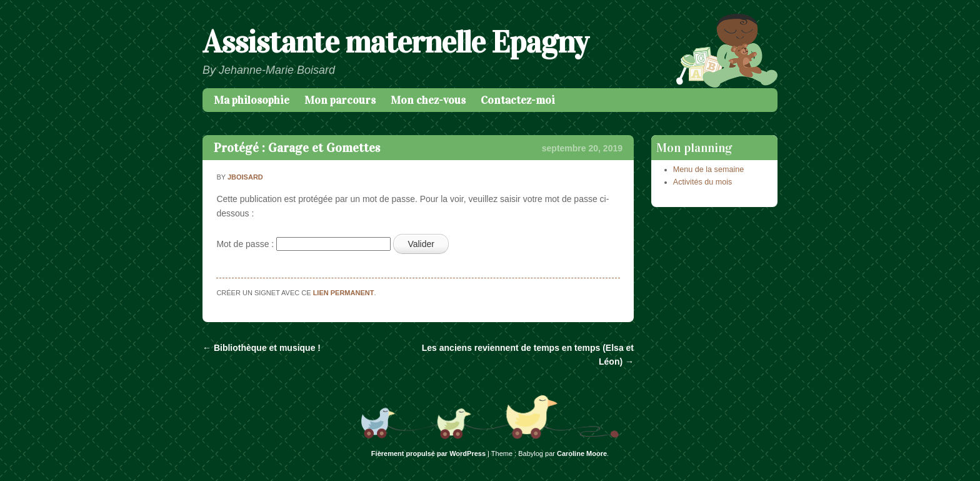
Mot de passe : (303, 244)
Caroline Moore (582, 453)
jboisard (245, 177)
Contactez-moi (518, 100)
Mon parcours (340, 100)
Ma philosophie (252, 100)
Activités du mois (702, 182)
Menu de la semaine (708, 170)
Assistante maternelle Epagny (395, 42)
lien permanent (344, 293)
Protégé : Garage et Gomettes (297, 148)
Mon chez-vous (428, 100)
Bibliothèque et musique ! (262, 348)
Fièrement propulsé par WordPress (428, 453)
